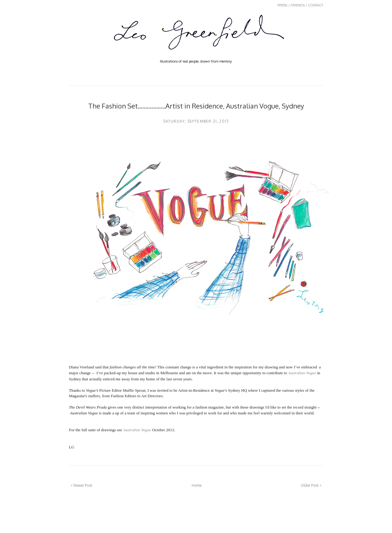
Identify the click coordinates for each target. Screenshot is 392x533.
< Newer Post (81, 485)
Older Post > (311, 485)
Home (197, 485)
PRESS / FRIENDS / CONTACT (300, 5)
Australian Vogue (302, 373)
